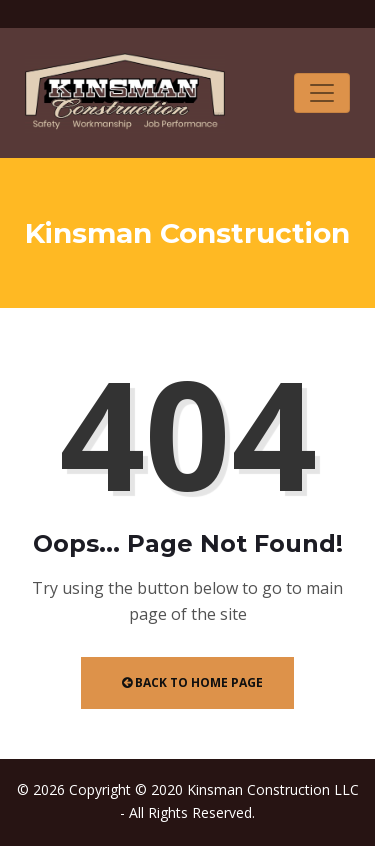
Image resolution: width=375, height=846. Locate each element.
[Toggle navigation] (322, 93)
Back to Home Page (192, 682)
